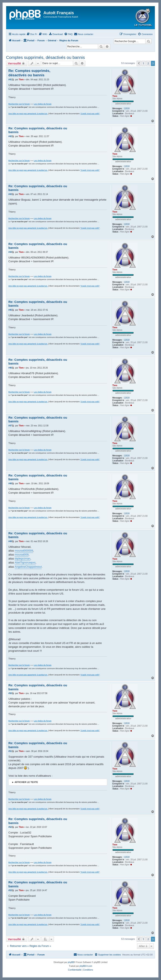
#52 (10, 827)
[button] (139, 63)
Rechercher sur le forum (19, 104)
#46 (10, 368)
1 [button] (143, 63)
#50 (10, 693)
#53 (10, 890)
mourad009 (22, 555)
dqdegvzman (22, 559)
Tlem (115, 96)
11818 (127, 108)
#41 (10, 80)
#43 (10, 194)
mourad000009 (24, 551)
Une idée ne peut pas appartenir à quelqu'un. (28, 114)
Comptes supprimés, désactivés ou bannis (45, 57)
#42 (10, 136)
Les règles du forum (43, 104)
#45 (10, 310)
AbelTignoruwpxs (25, 563)
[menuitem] (32, 34)
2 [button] (148, 63)
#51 (10, 751)
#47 (10, 426)
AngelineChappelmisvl (28, 567)
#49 (10, 541)
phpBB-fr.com (86, 966)
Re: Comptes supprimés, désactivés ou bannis (29, 73)
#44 (10, 252)
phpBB (71, 962)
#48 (10, 484)
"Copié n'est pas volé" (90, 114)
